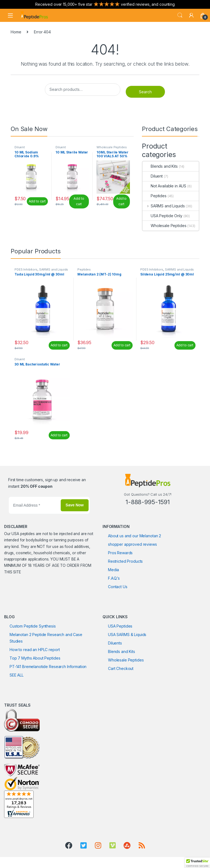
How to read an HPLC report (35, 650)
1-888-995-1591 (148, 502)
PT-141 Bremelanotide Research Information (48, 667)
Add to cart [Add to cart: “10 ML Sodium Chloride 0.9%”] (37, 201)
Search (180, 15)
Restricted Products (125, 561)
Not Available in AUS (164, 186)
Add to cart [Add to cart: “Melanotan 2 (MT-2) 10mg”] (122, 345)
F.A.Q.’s (114, 578)
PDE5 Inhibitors (26, 269)
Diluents (115, 643)
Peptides (154, 196)
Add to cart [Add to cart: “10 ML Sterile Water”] (79, 201)
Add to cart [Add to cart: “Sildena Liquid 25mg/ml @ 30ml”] (185, 345)
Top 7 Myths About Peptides (35, 658)
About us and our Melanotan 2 (135, 536)
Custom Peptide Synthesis (33, 626)
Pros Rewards (120, 553)
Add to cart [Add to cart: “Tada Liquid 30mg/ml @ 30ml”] (59, 345)
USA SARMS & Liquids (127, 635)
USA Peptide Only (162, 216)
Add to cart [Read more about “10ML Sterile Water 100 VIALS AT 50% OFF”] (121, 201)
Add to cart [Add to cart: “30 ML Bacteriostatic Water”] (59, 435)
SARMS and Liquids (164, 206)
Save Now (75, 505)
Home (16, 32)
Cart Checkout (121, 668)
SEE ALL (17, 675)
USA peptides (23, 534)
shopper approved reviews (132, 544)
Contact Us (118, 587)
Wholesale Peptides (112, 147)
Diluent (20, 147)
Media (113, 570)
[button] (197, 863)
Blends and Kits (160, 166)
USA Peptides (120, 626)
